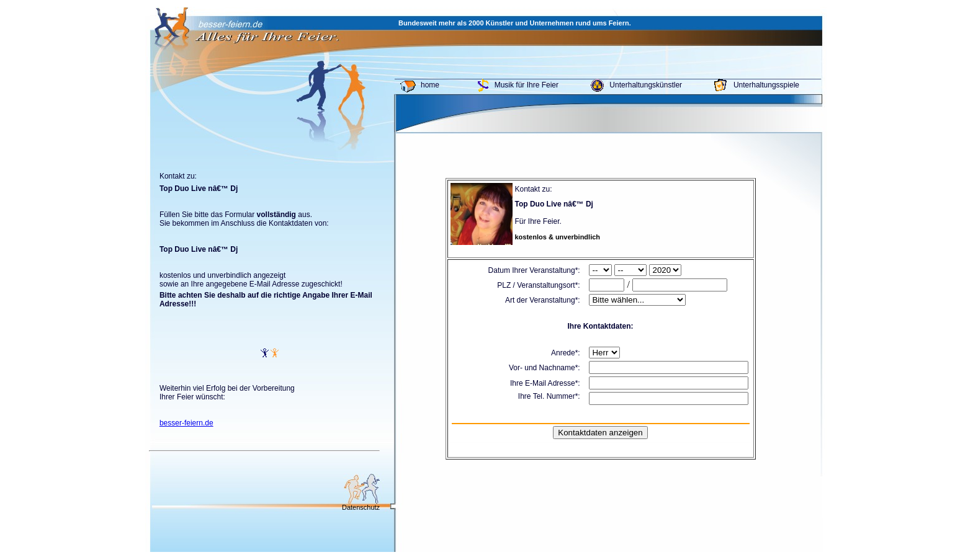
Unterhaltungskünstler (646, 85)
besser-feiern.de (186, 423)
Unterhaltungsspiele (766, 85)
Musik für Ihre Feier (527, 85)
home (430, 85)
